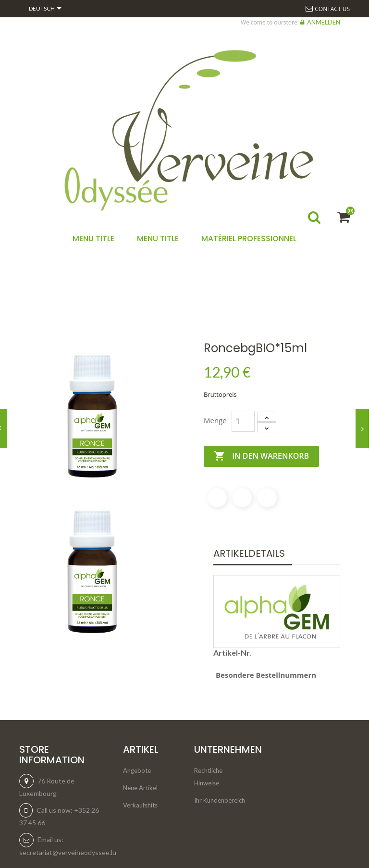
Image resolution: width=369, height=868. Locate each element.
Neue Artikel (140, 788)
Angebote (137, 770)
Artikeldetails (249, 553)
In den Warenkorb (261, 456)
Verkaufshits (140, 805)
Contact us (332, 9)
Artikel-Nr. (232, 653)
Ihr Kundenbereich (220, 800)
